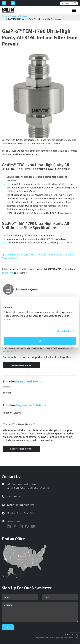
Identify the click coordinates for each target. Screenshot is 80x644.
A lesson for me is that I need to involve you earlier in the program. (38, 349)
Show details (64, 331)
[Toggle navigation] (74, 10)
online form (8, 273)
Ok (40, 341)
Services (7, 393)
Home (5, 16)
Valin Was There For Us (19, 424)
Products (24, 16)
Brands (6, 387)
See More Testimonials (21, 365)
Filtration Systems (12, 413)
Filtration (14, 16)
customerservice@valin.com (20, 505)
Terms (67, 635)
